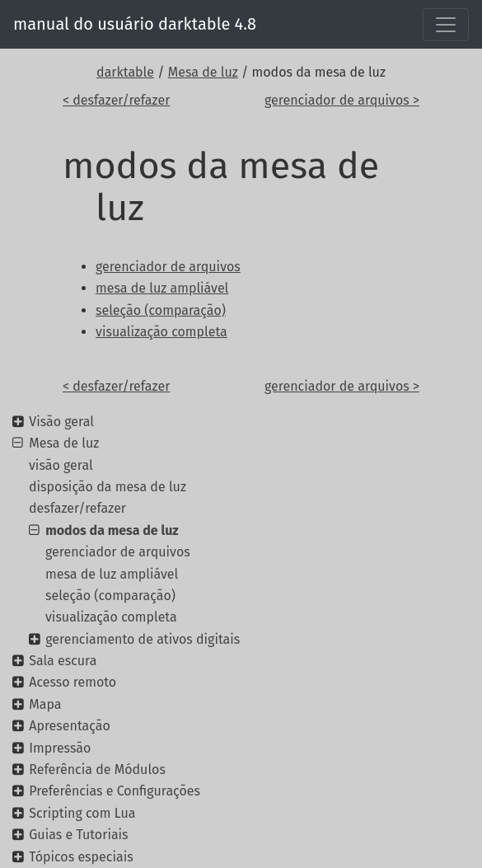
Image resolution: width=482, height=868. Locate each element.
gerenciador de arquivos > (342, 100)
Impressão (60, 748)
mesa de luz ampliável (112, 574)
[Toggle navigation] (446, 25)
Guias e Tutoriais (78, 835)
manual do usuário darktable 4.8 (135, 24)
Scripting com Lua (82, 813)
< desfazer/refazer (116, 100)
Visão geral (61, 422)
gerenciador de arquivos (118, 552)
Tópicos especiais (81, 857)
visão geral (61, 465)
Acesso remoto (73, 682)
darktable (125, 72)
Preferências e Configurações (115, 791)
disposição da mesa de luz (108, 487)
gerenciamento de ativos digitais (143, 639)
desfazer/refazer (77, 508)
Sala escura (63, 661)
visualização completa (111, 617)
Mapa (45, 704)
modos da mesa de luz (112, 530)
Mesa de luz (203, 72)
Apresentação (70, 726)
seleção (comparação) (110, 596)
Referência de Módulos (97, 769)
